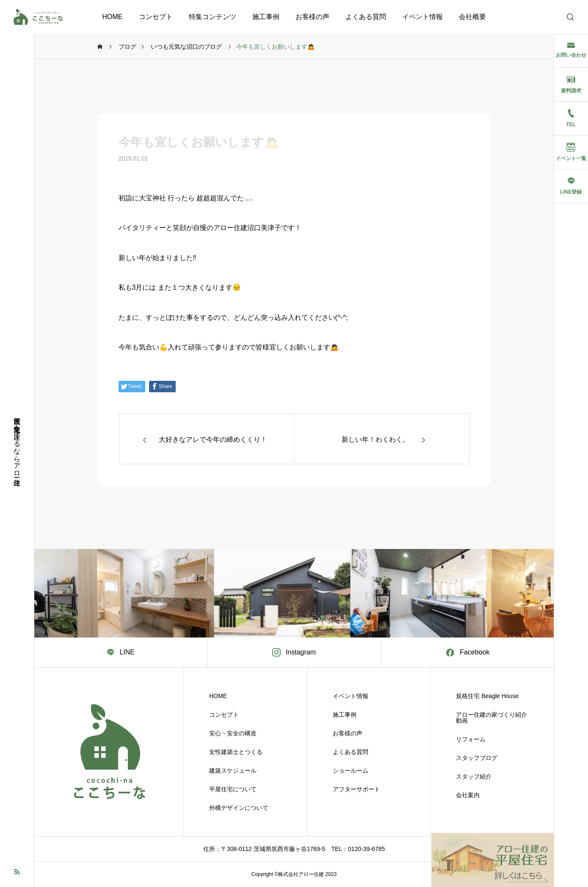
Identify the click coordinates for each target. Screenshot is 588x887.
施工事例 (266, 17)
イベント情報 (422, 17)
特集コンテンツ (213, 17)
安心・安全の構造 (233, 733)
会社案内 (468, 795)
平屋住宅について (233, 789)
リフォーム (471, 739)
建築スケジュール (233, 771)
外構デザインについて (239, 808)
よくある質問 (366, 17)
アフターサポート (356, 789)
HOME (113, 17)
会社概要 (472, 17)
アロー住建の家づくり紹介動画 (491, 718)
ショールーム (351, 771)
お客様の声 (312, 17)
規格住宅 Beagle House (487, 696)
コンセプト (156, 17)
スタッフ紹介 (474, 776)
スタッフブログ (477, 758)
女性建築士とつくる (236, 752)
